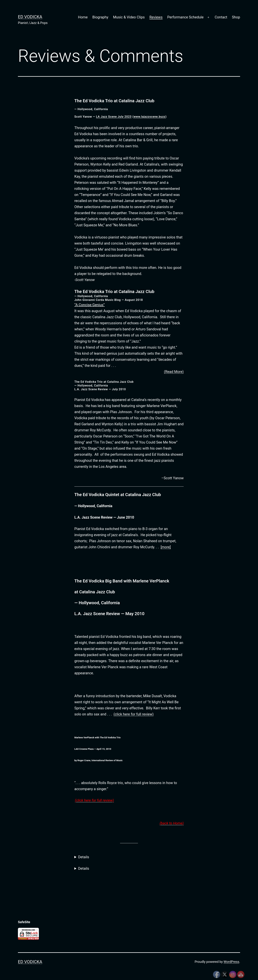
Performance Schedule (185, 17)
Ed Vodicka (30, 17)
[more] (166, 547)
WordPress (231, 962)
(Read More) (174, 372)
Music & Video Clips (129, 17)
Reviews (156, 17)
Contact (221, 17)
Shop (236, 17)
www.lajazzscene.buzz (149, 117)
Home (83, 17)
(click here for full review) (134, 714)
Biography (100, 17)
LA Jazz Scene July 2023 (114, 117)
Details (84, 857)
